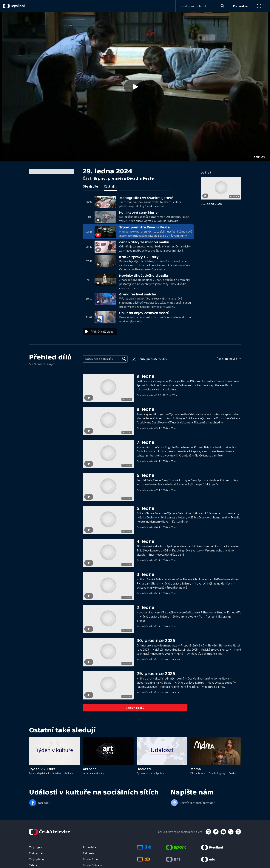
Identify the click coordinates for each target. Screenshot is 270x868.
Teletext (34, 865)
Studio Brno (90, 859)
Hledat (222, 7)
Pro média (89, 847)
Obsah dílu (90, 186)
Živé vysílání (37, 853)
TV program (37, 847)
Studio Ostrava (92, 865)
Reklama (88, 853)
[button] (135, 87)
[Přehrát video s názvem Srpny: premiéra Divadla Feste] (135, 87)
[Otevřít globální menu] (261, 6)
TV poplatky (37, 859)
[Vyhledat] (124, 359)
